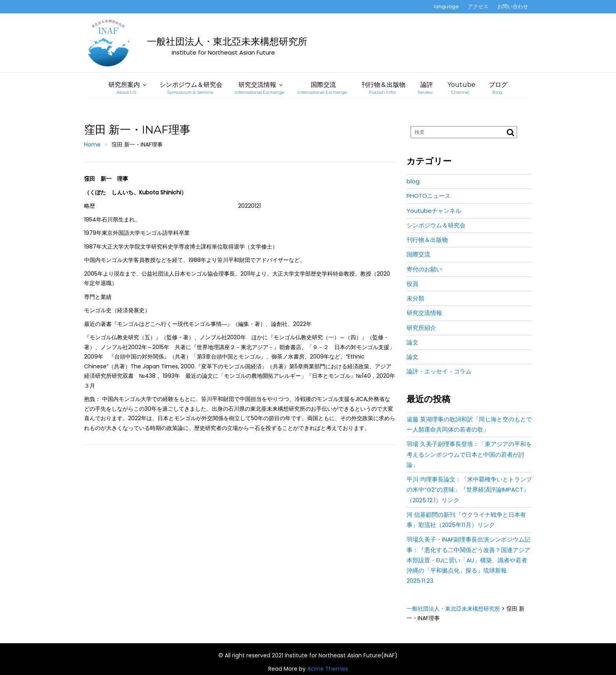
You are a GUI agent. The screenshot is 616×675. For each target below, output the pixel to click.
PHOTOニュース (429, 196)
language (446, 6)
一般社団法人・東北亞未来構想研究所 (227, 41)
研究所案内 (124, 88)
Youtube (461, 88)
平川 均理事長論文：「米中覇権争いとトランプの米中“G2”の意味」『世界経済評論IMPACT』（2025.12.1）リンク (469, 490)
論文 (412, 342)
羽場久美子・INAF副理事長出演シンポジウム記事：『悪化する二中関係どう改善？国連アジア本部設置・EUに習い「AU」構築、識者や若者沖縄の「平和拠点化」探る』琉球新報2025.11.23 (468, 560)
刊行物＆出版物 (383, 88)
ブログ (498, 88)
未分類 (415, 298)
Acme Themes (328, 669)
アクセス (478, 6)
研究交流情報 (259, 88)
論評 (425, 88)
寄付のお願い (424, 269)
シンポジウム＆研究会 (191, 88)
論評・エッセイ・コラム (439, 371)
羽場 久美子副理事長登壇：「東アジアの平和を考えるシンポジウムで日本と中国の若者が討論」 (469, 454)
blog (413, 181)
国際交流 (322, 88)
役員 (412, 284)
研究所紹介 (421, 328)
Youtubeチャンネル (434, 211)
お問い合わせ (513, 6)
